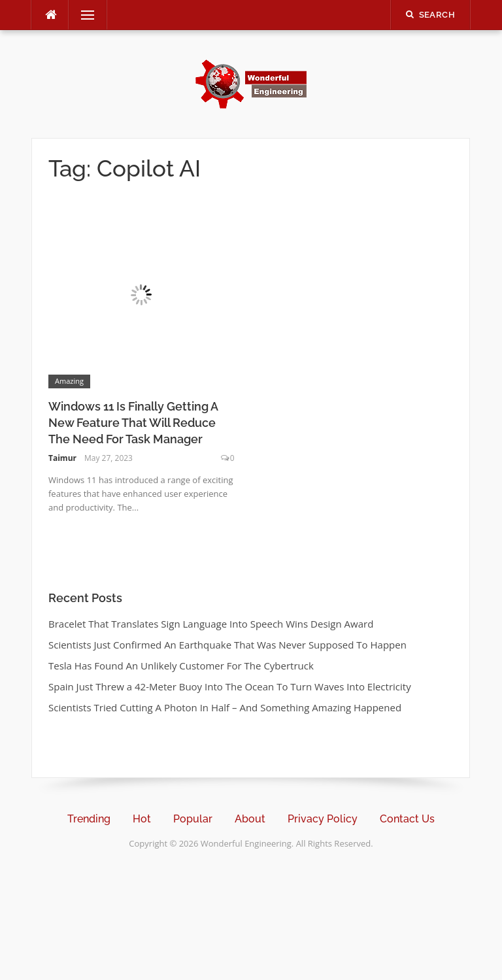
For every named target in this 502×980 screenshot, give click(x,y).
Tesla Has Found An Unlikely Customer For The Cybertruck (181, 666)
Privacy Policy (323, 819)
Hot (142, 819)
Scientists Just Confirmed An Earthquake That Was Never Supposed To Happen (227, 645)
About (250, 819)
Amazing (69, 381)
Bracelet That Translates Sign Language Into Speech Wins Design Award (211, 624)
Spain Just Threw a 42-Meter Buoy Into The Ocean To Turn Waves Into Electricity (230, 686)
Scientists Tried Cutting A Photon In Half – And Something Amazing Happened (225, 707)
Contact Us (407, 819)
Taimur (62, 458)
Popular (193, 819)
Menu (82, 15)
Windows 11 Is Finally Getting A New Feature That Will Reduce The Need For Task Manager (133, 423)
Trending (89, 819)
